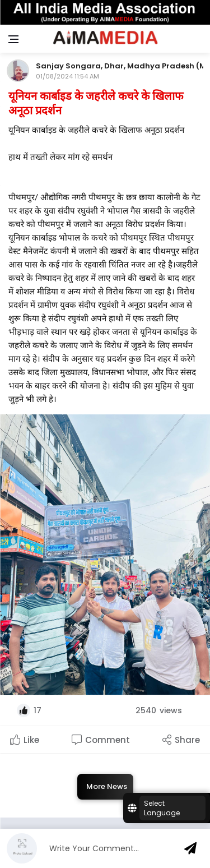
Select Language (162, 808)
